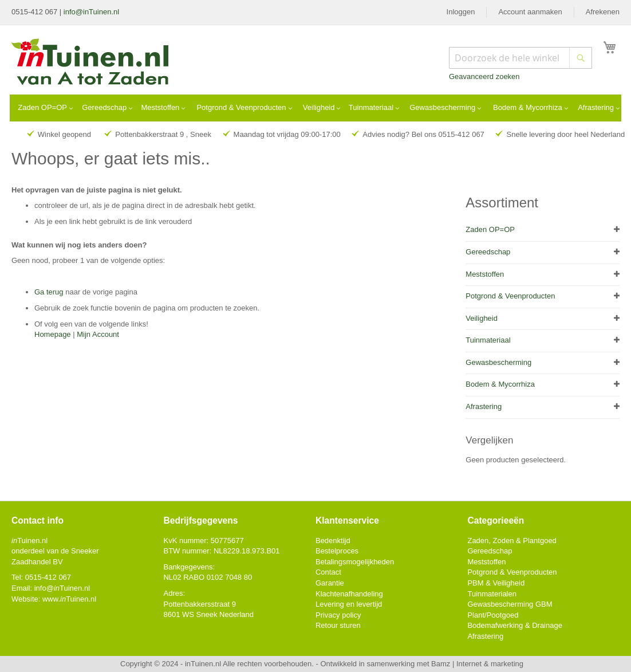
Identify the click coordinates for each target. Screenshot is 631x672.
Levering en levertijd (349, 604)
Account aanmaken (530, 12)
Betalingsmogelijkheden (355, 562)
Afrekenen (603, 12)
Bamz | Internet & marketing (477, 664)
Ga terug (49, 292)
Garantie (330, 583)
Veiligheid (482, 318)
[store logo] (91, 63)
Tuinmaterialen (492, 594)
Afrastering (484, 406)
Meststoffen (485, 274)
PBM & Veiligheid (496, 583)
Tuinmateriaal (488, 340)
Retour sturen (338, 625)
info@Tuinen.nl (62, 588)
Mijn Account (98, 334)
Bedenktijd (333, 541)
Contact (328, 572)
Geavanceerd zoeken (484, 76)
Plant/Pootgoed (493, 615)
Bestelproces (337, 551)
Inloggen (461, 12)
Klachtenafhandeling (349, 594)
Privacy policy (338, 615)
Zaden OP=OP (490, 229)
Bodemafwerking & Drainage (514, 625)
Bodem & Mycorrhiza (500, 384)
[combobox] (520, 58)
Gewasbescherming (498, 362)
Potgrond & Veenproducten (510, 296)
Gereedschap (488, 252)
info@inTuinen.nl (91, 12)
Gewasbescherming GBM (510, 604)
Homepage (53, 334)
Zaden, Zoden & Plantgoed (512, 541)
